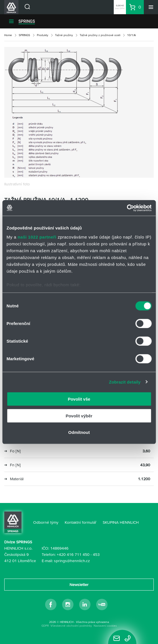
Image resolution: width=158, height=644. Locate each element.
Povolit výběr (79, 416)
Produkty (43, 35)
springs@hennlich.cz (72, 561)
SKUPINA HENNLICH (121, 522)
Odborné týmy (46, 522)
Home (8, 35)
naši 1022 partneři (37, 237)
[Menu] (151, 7)
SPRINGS (27, 21)
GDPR (45, 626)
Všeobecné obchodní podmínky (71, 626)
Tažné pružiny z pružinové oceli (100, 35)
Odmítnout (79, 432)
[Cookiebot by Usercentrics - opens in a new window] (127, 208)
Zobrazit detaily (125, 382)
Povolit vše (79, 399)
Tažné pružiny (64, 35)
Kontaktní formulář (81, 522)
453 (96, 554)
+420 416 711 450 (73, 554)
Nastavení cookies (105, 626)
